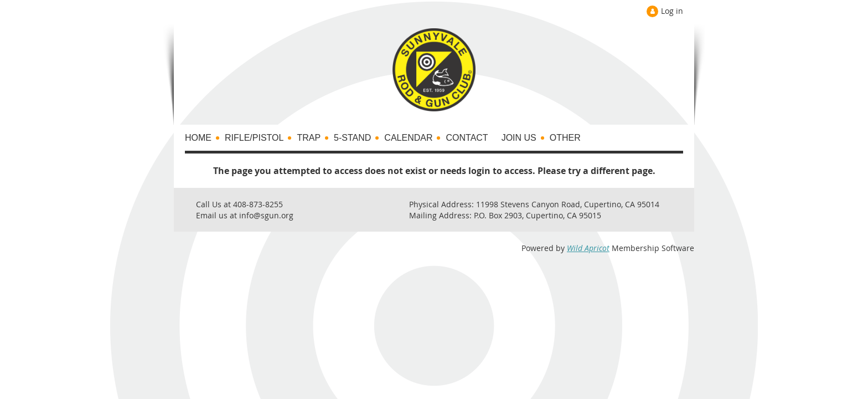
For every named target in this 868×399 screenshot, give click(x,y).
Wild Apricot (588, 248)
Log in (672, 11)
